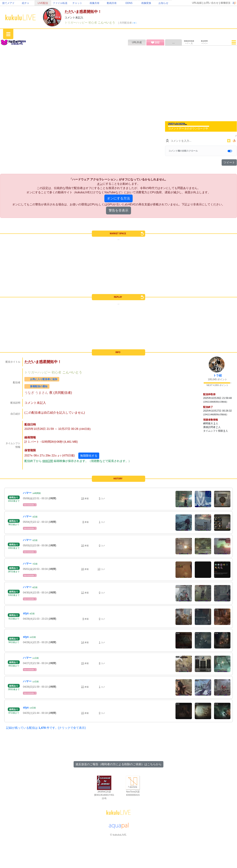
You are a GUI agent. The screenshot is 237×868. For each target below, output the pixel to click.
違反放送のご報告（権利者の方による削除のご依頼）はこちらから (118, 764)
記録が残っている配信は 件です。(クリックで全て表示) (46, 728)
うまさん (42, 393)
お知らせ (163, 3)
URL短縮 (197, 3)
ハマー (27, 493)
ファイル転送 (60, 3)
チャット (77, 3)
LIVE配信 (43, 3)
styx (26, 613)
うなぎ (30, 393)
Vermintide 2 (30, 505)
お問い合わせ (211, 3)
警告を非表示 (118, 210)
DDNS (129, 3)
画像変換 (146, 3)
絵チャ (26, 3)
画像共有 (95, 3)
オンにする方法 (118, 198)
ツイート (229, 162)
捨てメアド (8, 3)
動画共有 (112, 3)
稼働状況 (226, 3)
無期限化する (89, 456)
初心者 (93, 23)
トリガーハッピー (76, 23)
